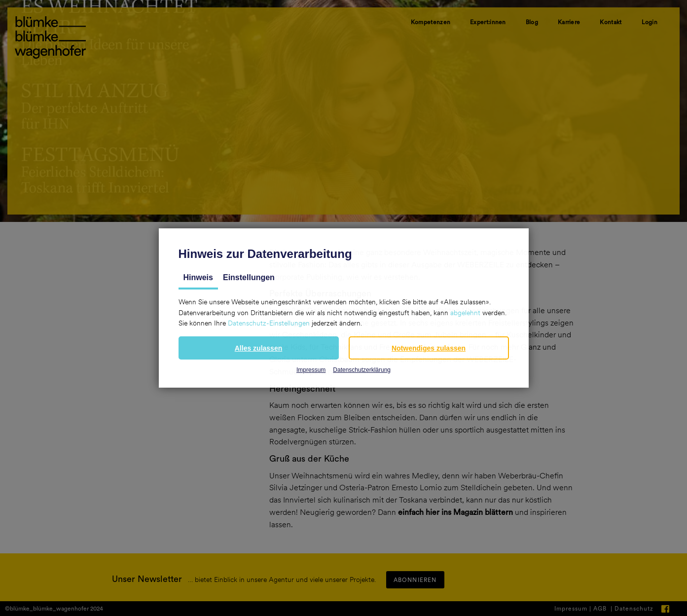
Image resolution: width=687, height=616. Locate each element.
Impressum (311, 370)
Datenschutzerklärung (362, 370)
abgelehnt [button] (465, 313)
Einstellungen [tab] (249, 277)
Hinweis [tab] (198, 277)
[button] (259, 348)
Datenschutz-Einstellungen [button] (269, 323)
